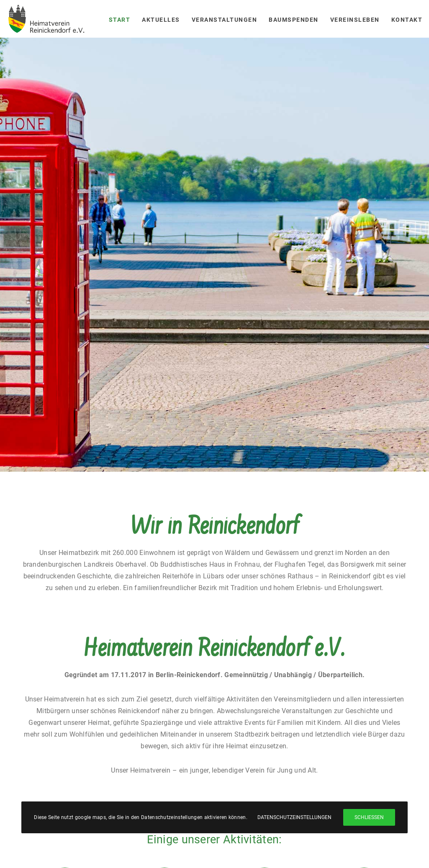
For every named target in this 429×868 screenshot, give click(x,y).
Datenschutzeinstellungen (294, 817)
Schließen (369, 817)
